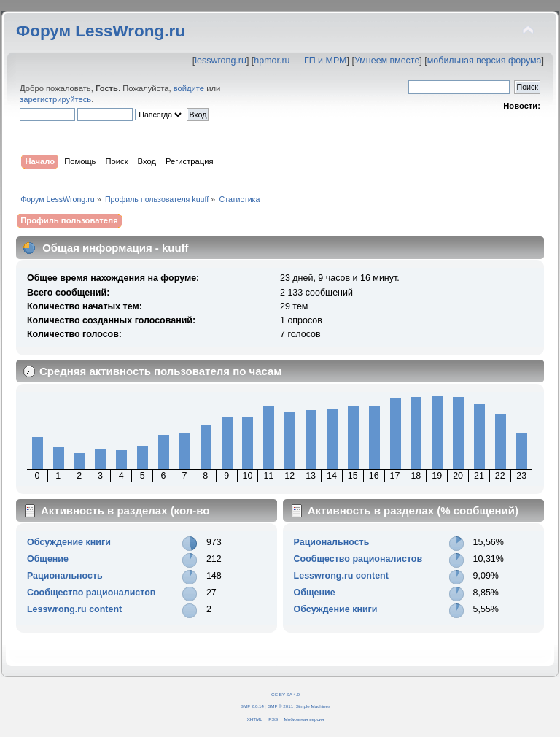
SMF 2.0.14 (252, 706)
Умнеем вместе (387, 61)
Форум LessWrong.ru (101, 31)
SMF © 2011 (280, 706)
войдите (189, 88)
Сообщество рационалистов (92, 593)
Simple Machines (313, 706)
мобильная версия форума (485, 61)
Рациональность (65, 576)
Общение (48, 559)
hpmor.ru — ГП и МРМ (300, 61)
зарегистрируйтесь (55, 99)
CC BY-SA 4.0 (285, 694)
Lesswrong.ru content (74, 609)
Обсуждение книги (69, 542)
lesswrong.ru (221, 61)
